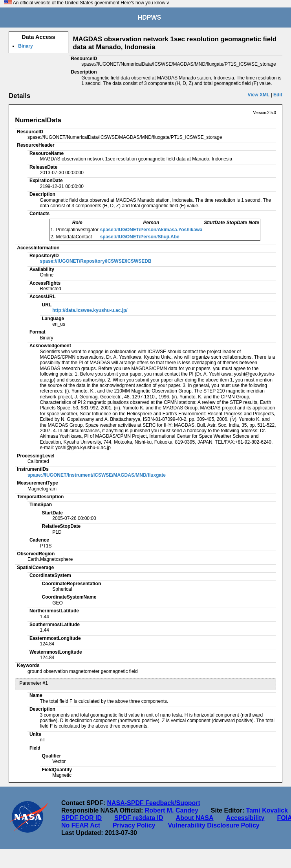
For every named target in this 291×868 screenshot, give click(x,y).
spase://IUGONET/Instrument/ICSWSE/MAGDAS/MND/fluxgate (97, 475)
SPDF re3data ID (139, 818)
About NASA (195, 818)
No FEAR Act (81, 825)
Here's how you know (143, 3)
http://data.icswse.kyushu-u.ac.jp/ (90, 310)
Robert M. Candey (172, 810)
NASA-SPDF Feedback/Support (153, 803)
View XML (259, 95)
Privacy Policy (134, 825)
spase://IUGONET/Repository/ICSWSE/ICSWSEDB (96, 261)
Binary (25, 46)
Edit (278, 95)
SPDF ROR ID (81, 818)
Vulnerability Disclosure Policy (213, 825)
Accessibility (245, 818)
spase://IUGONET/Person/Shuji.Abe (140, 237)
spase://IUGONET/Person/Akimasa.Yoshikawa (151, 230)
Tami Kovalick (267, 810)
